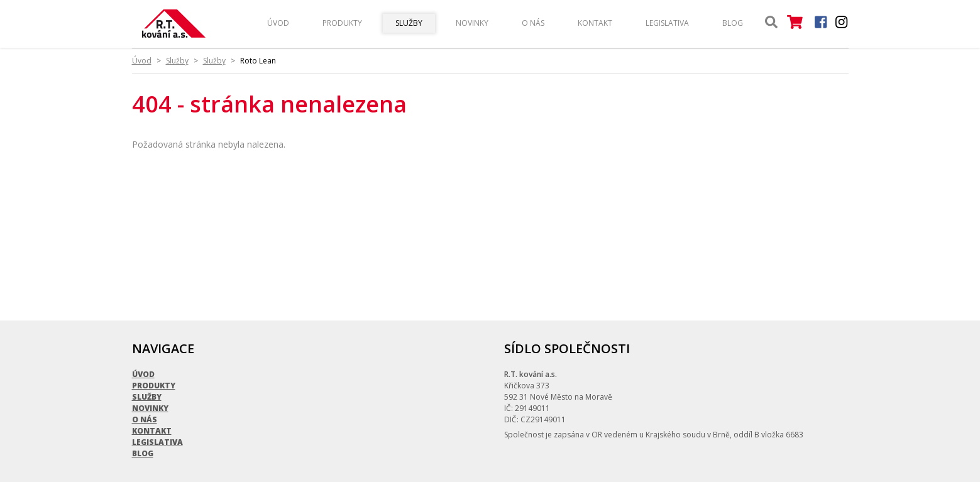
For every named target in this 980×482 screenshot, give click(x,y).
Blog (733, 23)
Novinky (472, 23)
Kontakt (595, 23)
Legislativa (667, 23)
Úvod (278, 23)
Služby (409, 23)
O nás (533, 23)
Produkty (342, 23)
